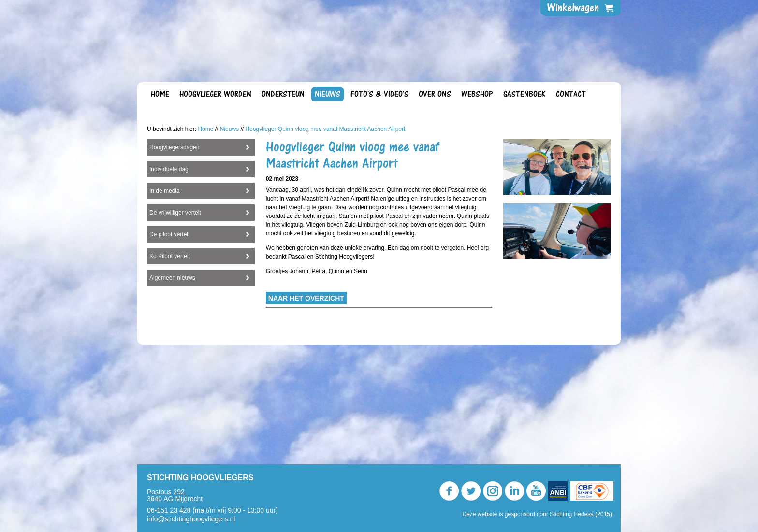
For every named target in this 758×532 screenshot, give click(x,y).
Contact (571, 94)
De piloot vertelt (169, 345)
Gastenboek (525, 94)
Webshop (477, 94)
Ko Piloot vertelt (170, 366)
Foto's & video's (379, 94)
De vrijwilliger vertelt (175, 323)
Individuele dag (169, 279)
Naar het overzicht (306, 408)
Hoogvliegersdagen (174, 258)
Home (160, 94)
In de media (165, 301)
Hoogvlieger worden (215, 94)
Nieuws (328, 94)
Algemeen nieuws (172, 388)
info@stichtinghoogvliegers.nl (191, 519)
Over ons (435, 94)
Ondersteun (283, 94)
